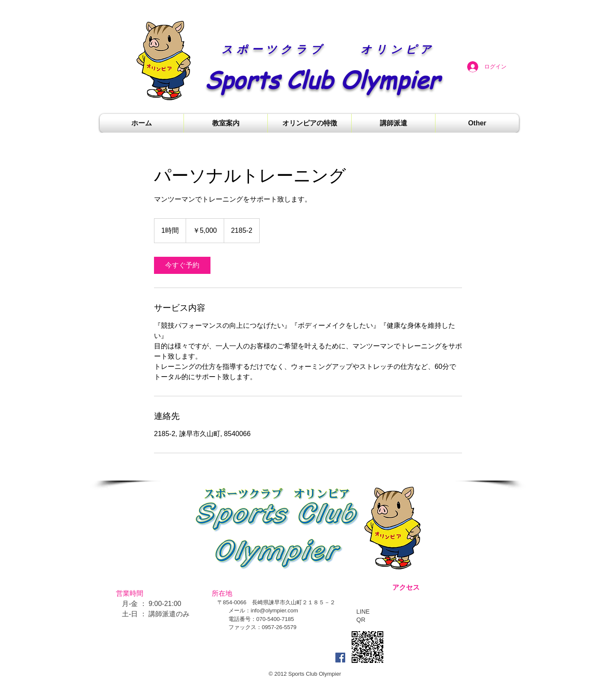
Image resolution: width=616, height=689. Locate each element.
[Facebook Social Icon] (340, 658)
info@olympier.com (274, 610)
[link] (182, 265)
